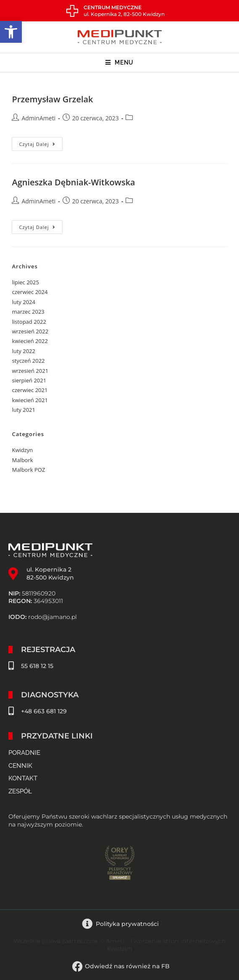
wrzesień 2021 (30, 371)
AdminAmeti (38, 118)
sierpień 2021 (29, 380)
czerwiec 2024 (30, 292)
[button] (11, 32)
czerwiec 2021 (30, 390)
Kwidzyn (22, 450)
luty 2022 (24, 351)
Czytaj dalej (41, 142)
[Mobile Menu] (119, 63)
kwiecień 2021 (30, 400)
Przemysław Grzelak (52, 99)
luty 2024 (24, 302)
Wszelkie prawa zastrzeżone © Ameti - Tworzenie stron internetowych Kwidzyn (120, 945)
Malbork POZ (28, 470)
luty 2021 (24, 410)
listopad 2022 (29, 322)
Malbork (22, 460)
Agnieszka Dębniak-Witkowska (73, 182)
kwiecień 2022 (30, 341)
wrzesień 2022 (30, 331)
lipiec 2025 (25, 282)
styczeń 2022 (28, 361)
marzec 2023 (28, 312)
